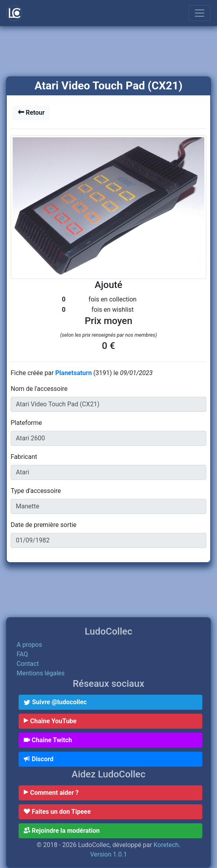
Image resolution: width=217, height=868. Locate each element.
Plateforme (26, 423)
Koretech (166, 845)
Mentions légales (41, 673)
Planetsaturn (74, 373)
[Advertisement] (108, 52)
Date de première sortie (44, 525)
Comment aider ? (51, 793)
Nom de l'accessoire (39, 389)
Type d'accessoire (36, 491)
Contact (28, 664)
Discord (39, 759)
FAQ (22, 654)
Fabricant (24, 457)
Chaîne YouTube (50, 721)
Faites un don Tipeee (57, 812)
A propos (29, 645)
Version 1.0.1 (108, 854)
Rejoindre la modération (62, 831)
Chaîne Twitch (48, 740)
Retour (31, 113)
